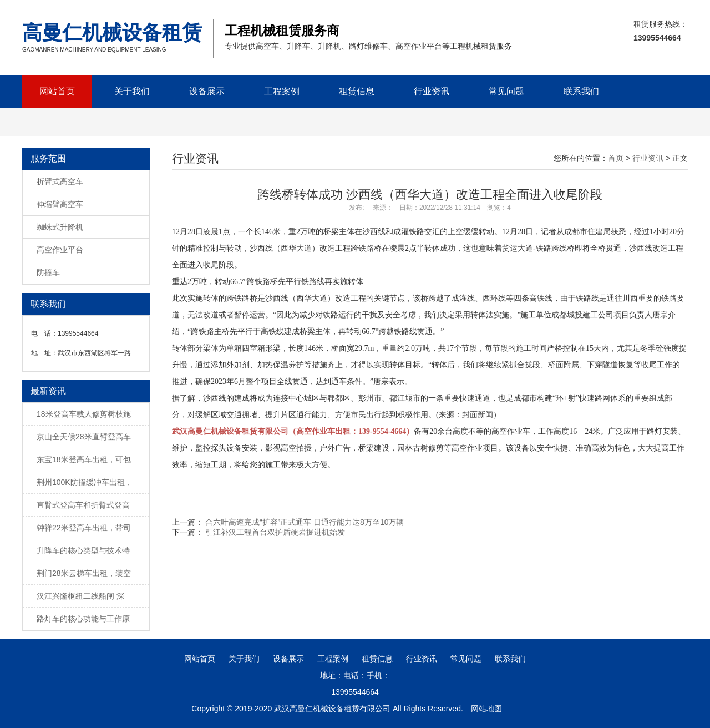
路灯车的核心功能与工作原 (83, 619)
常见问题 (506, 91)
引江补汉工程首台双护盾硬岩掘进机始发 (275, 532)
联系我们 (581, 91)
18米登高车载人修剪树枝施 (84, 414)
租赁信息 (357, 91)
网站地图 (486, 709)
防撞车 (48, 272)
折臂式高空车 (60, 181)
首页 (616, 158)
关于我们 (132, 91)
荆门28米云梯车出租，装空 (84, 573)
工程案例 (282, 91)
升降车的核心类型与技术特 (83, 550)
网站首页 (57, 91)
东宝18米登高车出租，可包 (84, 459)
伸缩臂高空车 (60, 204)
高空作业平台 (60, 250)
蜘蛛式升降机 (60, 227)
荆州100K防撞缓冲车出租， (85, 482)
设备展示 (207, 91)
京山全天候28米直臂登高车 (84, 437)
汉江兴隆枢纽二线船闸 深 (80, 596)
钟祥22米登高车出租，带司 (84, 528)
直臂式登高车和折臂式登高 (83, 505)
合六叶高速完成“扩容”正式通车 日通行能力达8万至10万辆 (305, 522)
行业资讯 (432, 91)
